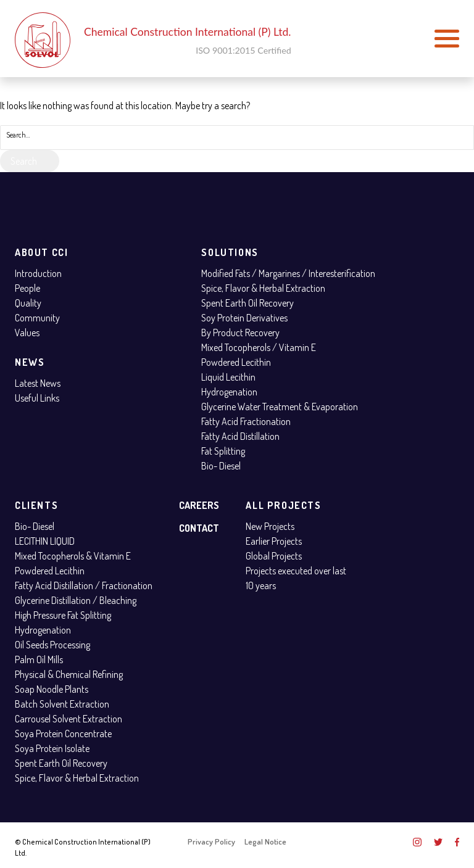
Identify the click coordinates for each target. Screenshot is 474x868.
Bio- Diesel (221, 466)
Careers (199, 505)
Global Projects (274, 556)
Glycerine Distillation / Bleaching (76, 600)
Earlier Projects (274, 541)
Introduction (38, 273)
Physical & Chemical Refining (69, 674)
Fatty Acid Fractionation (246, 421)
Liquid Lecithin (228, 377)
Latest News (38, 383)
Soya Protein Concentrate (63, 734)
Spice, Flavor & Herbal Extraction (263, 288)
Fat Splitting (223, 451)
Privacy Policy (211, 841)
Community (37, 318)
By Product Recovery (240, 333)
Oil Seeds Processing (52, 645)
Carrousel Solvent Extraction (69, 719)
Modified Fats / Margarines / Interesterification (288, 273)
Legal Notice (265, 841)
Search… (18, 135)
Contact (199, 528)
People (27, 288)
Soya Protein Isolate (52, 748)
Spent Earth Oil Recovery (247, 303)
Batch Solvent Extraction (62, 704)
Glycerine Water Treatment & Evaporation (280, 407)
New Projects (270, 526)
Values (27, 333)
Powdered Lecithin (236, 362)
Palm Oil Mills (39, 659)
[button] (447, 39)
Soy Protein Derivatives (244, 318)
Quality (28, 303)
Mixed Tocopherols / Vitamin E (259, 347)
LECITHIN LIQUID (45, 541)
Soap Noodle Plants (52, 689)
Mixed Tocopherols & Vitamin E (73, 556)
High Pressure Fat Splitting (63, 615)
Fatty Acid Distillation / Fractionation (84, 585)
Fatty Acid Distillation (240, 436)
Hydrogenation (229, 392)
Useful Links (37, 398)
